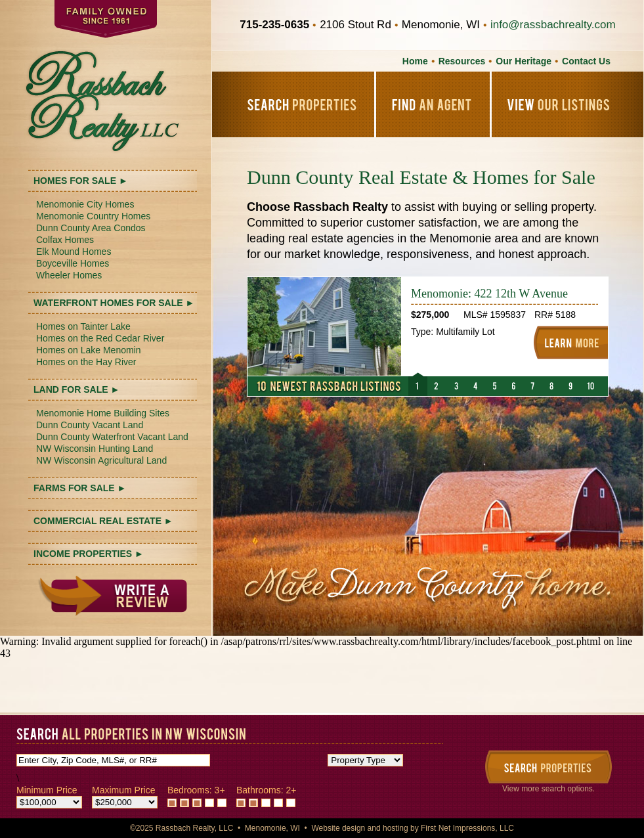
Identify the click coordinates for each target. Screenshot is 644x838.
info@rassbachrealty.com (553, 25)
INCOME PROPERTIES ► (89, 554)
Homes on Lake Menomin (89, 350)
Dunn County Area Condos (91, 228)
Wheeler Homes (69, 275)
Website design (338, 828)
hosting (396, 828)
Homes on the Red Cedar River (100, 338)
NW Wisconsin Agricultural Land (101, 460)
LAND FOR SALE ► (76, 389)
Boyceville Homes (73, 263)
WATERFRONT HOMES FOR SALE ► (114, 303)
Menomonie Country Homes (93, 216)
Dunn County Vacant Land (90, 425)
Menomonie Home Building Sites (103, 413)
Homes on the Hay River (86, 362)
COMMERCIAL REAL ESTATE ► (103, 521)
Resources (462, 61)
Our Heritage (524, 61)
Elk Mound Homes (74, 252)
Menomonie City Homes (85, 204)
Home (415, 61)
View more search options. (548, 789)
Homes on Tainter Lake (83, 326)
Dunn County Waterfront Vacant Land (112, 437)
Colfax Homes (65, 240)
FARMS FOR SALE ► (80, 488)
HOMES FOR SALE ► (81, 181)
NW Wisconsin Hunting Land (95, 449)
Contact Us (586, 61)
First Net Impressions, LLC (467, 828)
